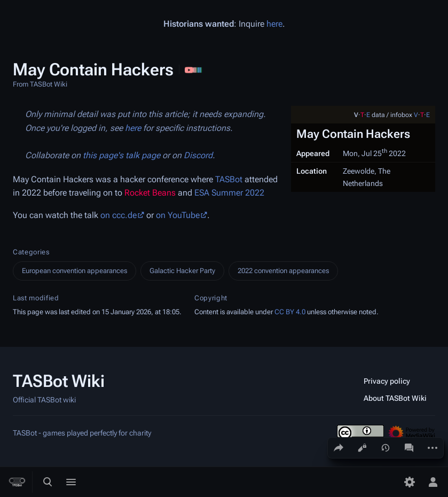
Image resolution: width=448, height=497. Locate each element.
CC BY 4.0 (290, 312)
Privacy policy (387, 381)
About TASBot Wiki (395, 398)
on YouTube (178, 215)
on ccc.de (119, 215)
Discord (198, 155)
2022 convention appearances (283, 271)
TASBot (229, 179)
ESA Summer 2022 (229, 193)
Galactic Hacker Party (182, 271)
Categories (31, 252)
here (274, 24)
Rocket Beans (150, 193)
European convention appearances (74, 271)
